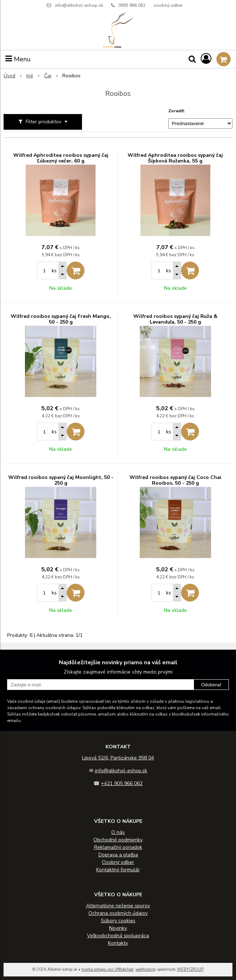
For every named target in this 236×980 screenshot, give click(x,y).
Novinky (118, 928)
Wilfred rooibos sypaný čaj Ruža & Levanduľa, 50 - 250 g (175, 319)
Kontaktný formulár (118, 870)
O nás (118, 832)
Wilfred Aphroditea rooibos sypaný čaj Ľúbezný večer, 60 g (61, 158)
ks (54, 271)
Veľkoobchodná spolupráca (118, 936)
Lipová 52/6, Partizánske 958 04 (118, 758)
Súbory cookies (118, 921)
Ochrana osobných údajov (118, 913)
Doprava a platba (118, 855)
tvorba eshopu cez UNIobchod (107, 969)
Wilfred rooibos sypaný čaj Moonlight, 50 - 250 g (61, 480)
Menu (18, 59)
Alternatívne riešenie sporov (118, 906)
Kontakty (118, 943)
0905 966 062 (132, 5)
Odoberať (211, 685)
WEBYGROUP (190, 969)
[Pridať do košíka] (76, 270)
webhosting (146, 969)
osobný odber (168, 5)
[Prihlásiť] (206, 59)
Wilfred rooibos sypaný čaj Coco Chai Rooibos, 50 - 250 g (175, 480)
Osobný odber (118, 862)
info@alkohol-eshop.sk (79, 5)
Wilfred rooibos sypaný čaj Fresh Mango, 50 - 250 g (61, 319)
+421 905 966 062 (122, 783)
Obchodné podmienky (118, 840)
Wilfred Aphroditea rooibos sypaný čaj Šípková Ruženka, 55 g (175, 158)
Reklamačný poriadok (118, 847)
